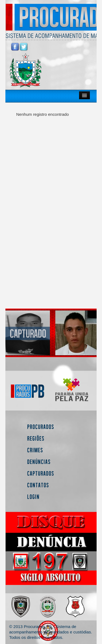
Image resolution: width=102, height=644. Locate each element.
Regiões (36, 438)
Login (33, 497)
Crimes (35, 450)
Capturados (41, 473)
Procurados (41, 427)
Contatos (38, 485)
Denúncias (39, 462)
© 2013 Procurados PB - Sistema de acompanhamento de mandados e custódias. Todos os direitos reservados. (51, 632)
